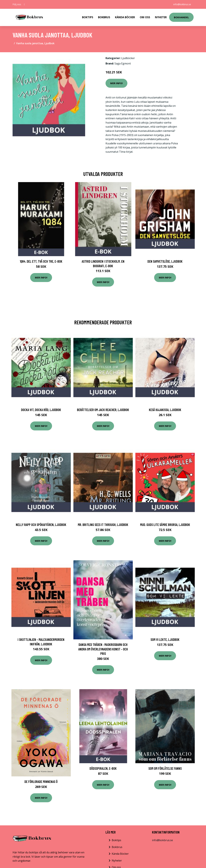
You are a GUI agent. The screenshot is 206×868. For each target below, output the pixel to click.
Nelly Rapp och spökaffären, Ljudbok (41, 525)
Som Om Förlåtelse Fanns (165, 768)
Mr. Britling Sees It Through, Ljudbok (103, 525)
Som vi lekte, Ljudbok (165, 639)
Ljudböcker (128, 58)
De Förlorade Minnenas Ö (41, 782)
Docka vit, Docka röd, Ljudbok (41, 410)
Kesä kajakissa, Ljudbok (165, 410)
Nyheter (161, 17)
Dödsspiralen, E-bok (103, 768)
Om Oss (145, 17)
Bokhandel (181, 17)
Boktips (88, 17)
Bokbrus (104, 17)
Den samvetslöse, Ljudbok (165, 261)
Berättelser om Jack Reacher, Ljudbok (103, 410)
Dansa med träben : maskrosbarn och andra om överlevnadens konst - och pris (103, 649)
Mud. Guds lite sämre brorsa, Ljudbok (165, 525)
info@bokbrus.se (182, 4)
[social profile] (24, 4)
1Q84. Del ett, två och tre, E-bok (41, 261)
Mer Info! (116, 83)
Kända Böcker (125, 17)
